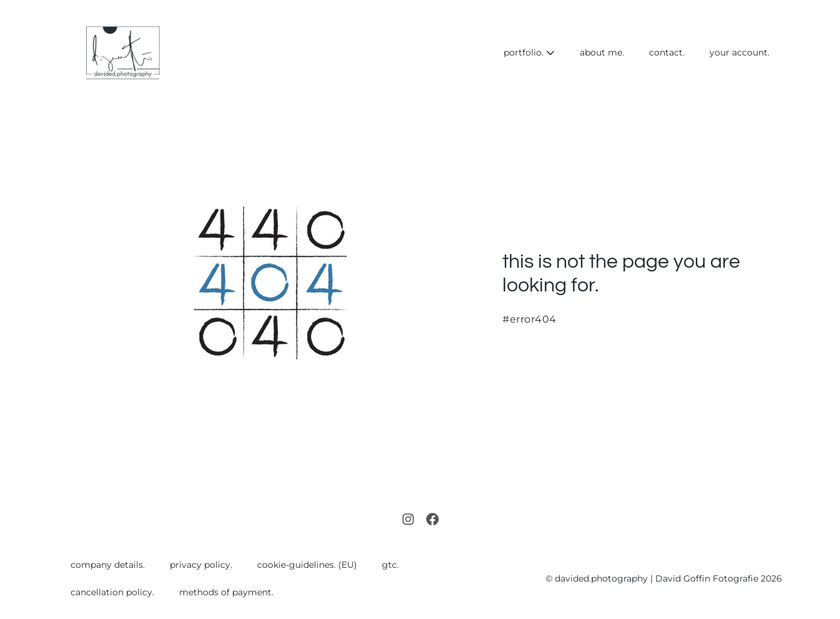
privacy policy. (201, 565)
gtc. (390, 565)
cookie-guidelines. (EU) (307, 565)
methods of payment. (226, 592)
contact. (667, 52)
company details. (108, 565)
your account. (740, 52)
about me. (602, 52)
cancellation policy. (112, 592)
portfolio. (529, 52)
